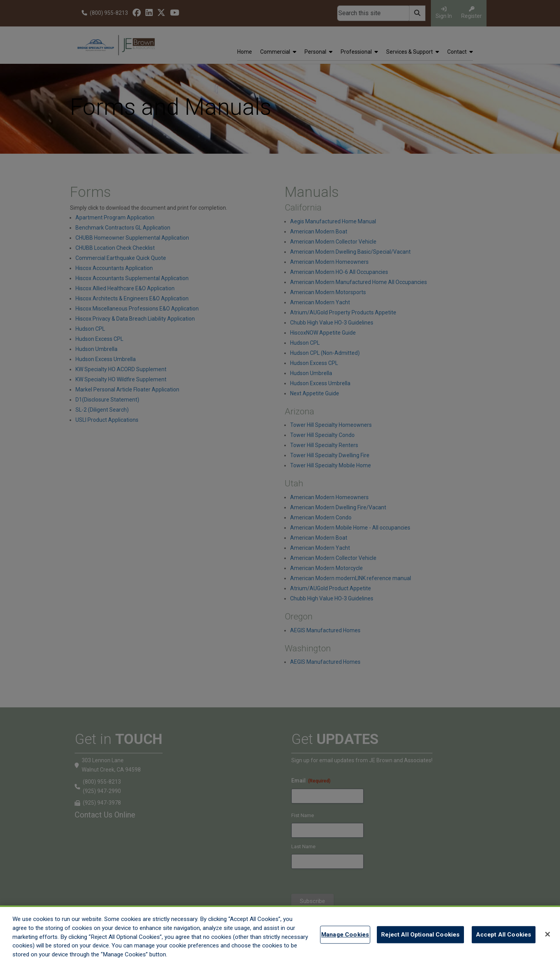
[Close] (548, 935)
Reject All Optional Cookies (420, 935)
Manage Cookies (345, 935)
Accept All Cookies (504, 935)
